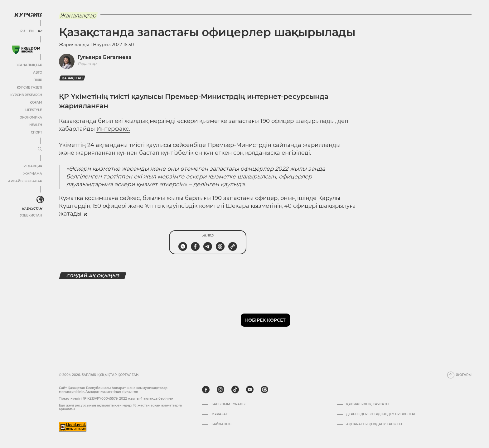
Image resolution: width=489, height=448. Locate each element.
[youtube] (250, 390)
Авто (38, 73)
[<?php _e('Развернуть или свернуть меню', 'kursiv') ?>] (40, 200)
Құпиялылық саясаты (368, 404)
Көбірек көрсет (265, 320)
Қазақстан (72, 78)
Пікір (38, 80)
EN (31, 31)
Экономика (31, 117)
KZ (40, 31)
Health (36, 125)
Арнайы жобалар (25, 181)
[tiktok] (235, 390)
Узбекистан (31, 215)
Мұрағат (220, 414)
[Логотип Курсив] (28, 15)
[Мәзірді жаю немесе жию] (40, 149)
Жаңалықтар (29, 65)
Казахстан (32, 209)
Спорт (36, 132)
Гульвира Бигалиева (105, 57)
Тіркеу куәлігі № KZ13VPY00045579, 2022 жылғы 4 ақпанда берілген (116, 399)
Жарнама (33, 174)
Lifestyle (34, 110)
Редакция (33, 166)
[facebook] (206, 390)
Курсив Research (26, 95)
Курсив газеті (29, 88)
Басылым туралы (228, 404)
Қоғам (36, 102)
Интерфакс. (113, 129)
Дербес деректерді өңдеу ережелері (381, 414)
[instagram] (220, 390)
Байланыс (221, 424)
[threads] (264, 390)
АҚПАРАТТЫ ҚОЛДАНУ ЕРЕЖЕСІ (374, 424)
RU (23, 31)
